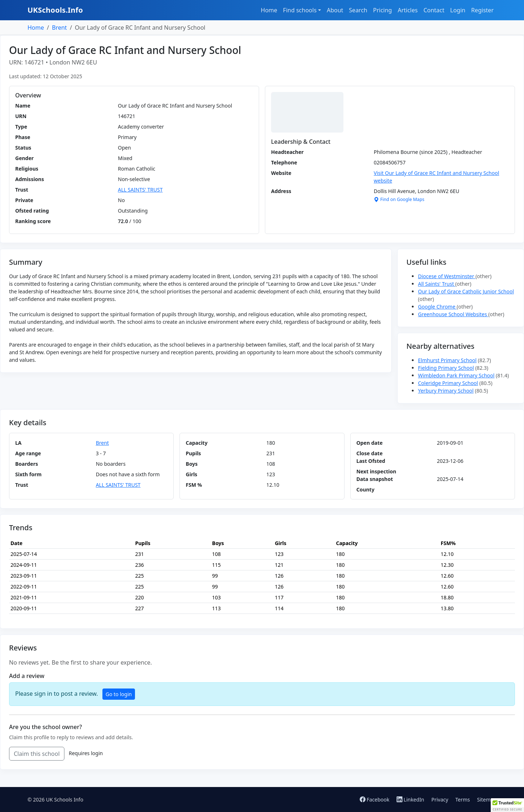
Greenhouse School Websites (453, 314)
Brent (59, 28)
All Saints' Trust (437, 284)
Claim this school (37, 754)
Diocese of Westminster (447, 276)
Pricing (383, 10)
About (335, 10)
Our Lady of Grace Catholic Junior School (466, 291)
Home (269, 10)
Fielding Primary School (446, 368)
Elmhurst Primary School (447, 360)
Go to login (119, 694)
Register (482, 10)
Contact (434, 10)
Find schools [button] (300, 10)
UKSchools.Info (55, 10)
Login (458, 10)
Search (358, 10)
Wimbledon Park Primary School (456, 375)
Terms (462, 800)
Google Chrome (437, 307)
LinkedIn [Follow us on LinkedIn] (411, 800)
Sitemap (487, 800)
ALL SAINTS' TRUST (140, 190)
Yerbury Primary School (446, 391)
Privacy (440, 800)
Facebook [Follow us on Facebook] (375, 800)
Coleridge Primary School (448, 383)
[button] (507, 805)
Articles (408, 10)
